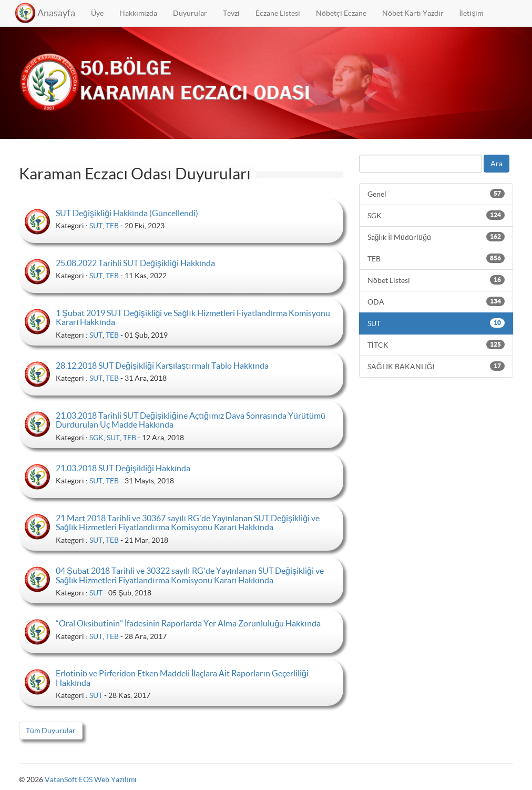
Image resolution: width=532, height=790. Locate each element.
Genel (436, 194)
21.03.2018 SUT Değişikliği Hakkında (123, 468)
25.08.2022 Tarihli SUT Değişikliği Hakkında (135, 263)
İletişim (472, 13)
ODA (436, 301)
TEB (112, 226)
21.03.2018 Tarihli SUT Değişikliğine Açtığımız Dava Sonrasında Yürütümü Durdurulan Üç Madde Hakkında (191, 420)
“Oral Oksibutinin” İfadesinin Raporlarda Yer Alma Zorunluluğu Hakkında (188, 623)
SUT (96, 226)
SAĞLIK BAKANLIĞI (436, 366)
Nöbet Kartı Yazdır (413, 13)
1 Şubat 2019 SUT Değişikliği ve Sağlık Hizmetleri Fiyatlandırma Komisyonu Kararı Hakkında (193, 318)
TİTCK (436, 345)
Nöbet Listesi (436, 280)
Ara (497, 164)
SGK (96, 438)
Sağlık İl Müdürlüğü (436, 237)
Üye (97, 13)
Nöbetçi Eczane (341, 13)
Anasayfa (56, 13)
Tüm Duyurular (51, 731)
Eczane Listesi (278, 13)
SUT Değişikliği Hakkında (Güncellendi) (127, 213)
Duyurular (190, 13)
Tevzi (231, 13)
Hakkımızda (138, 13)
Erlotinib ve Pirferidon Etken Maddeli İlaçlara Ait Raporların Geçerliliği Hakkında (182, 678)
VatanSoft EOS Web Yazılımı (91, 779)
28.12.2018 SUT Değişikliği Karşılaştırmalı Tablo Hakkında (162, 366)
